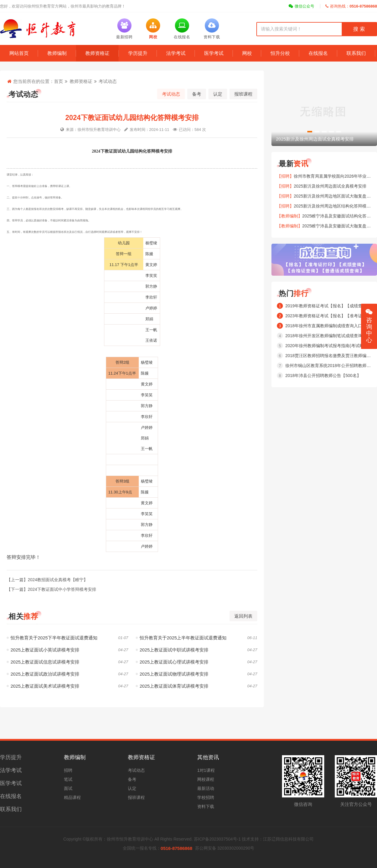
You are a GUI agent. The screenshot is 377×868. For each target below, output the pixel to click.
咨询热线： (351, 6)
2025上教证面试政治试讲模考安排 (43, 674)
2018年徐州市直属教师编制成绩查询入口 (324, 326)
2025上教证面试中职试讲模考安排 (172, 650)
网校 (247, 53)
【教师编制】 (290, 216)
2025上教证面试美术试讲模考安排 (43, 686)
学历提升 (138, 53)
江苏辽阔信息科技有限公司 (288, 839)
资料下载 (206, 806)
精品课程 (72, 797)
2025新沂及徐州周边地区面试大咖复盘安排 (334, 196)
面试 (68, 788)
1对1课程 (206, 770)
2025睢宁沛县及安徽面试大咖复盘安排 (339, 226)
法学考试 (176, 53)
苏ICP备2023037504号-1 (217, 839)
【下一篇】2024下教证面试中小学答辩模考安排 (51, 589)
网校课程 (206, 779)
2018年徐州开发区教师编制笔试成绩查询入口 (328, 336)
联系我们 (356, 53)
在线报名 (318, 53)
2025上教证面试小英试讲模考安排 (43, 650)
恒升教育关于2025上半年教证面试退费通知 (181, 638)
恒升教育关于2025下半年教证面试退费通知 (52, 638)
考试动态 (108, 81)
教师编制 (57, 53)
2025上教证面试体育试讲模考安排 (172, 686)
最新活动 (206, 788)
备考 (197, 94)
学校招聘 (206, 797)
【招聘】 (285, 176)
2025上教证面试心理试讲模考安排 (172, 662)
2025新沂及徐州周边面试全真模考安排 (330, 186)
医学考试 (214, 53)
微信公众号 (301, 6)
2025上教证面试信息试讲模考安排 (43, 662)
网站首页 (19, 53)
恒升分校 (280, 53)
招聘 (68, 770)
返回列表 (243, 616)
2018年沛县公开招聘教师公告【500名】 (323, 375)
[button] (310, 132)
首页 (59, 81)
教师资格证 (97, 53)
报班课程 (243, 94)
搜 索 (359, 29)
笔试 (68, 779)
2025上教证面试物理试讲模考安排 (172, 674)
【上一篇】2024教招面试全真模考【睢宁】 (47, 580)
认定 (218, 94)
